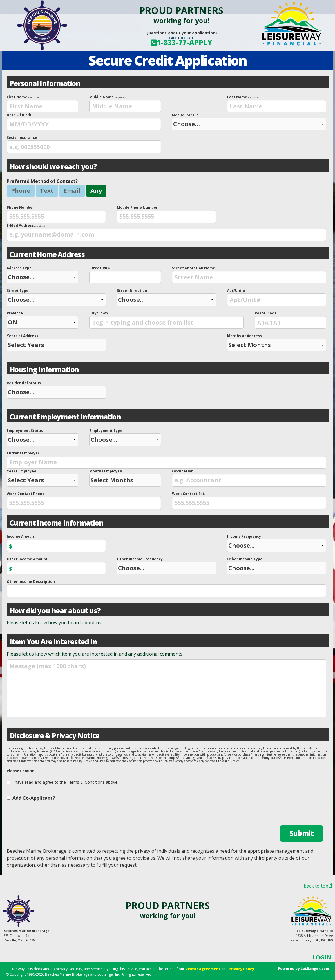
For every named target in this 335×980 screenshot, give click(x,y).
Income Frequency (277, 543)
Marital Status (249, 121)
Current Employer (166, 460)
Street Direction (166, 297)
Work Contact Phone (84, 500)
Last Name (277, 103)
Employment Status (42, 437)
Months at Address (277, 342)
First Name (42, 103)
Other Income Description (166, 588)
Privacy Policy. (242, 969)
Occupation (249, 478)
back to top (318, 886)
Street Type (56, 297)
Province (42, 320)
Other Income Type (277, 566)
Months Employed (125, 478)
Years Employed (42, 478)
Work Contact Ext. (249, 500)
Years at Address (56, 342)
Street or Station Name (249, 274)
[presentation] (42, 106)
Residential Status (56, 390)
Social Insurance (84, 144)
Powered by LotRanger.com (304, 969)
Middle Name (125, 103)
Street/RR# (125, 274)
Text (47, 190)
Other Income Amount (56, 566)
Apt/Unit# (277, 297)
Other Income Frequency (166, 566)
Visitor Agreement (203, 969)
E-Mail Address (166, 232)
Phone (21, 190)
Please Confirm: (21, 771)
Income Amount (56, 543)
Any (96, 190)
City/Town (166, 320)
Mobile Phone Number (166, 214)
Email (72, 190)
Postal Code (290, 320)
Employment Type (125, 437)
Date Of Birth (84, 121)
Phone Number (56, 214)
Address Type (42, 274)
